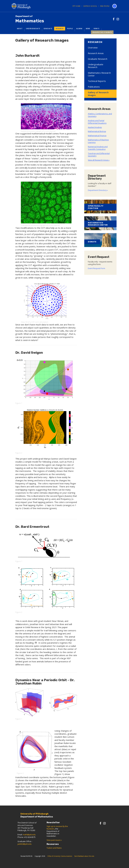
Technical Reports (97, 81)
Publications (94, 87)
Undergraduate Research (96, 66)
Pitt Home (76, 6)
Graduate (48, 29)
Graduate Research (98, 59)
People (70, 29)
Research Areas (96, 53)
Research (60, 29)
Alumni (79, 29)
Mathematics (30, 19)
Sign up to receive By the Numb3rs (57, 828)
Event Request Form (96, 268)
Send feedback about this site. (84, 856)
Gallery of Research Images (98, 94)
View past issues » (54, 840)
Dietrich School (90, 6)
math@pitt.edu (29, 835)
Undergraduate (33, 29)
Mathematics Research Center (99, 74)
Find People (105, 6)
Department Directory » (98, 190)
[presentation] (36, 643)
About (20, 29)
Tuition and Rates (54, 848)
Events (97, 29)
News (88, 29)
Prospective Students (102, 32)
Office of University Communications (60, 856)
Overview (93, 48)
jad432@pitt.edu (25, 844)
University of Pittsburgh (33, 6)
